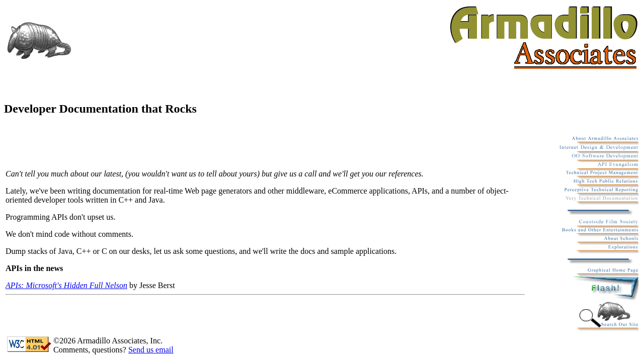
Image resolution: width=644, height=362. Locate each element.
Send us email (151, 350)
